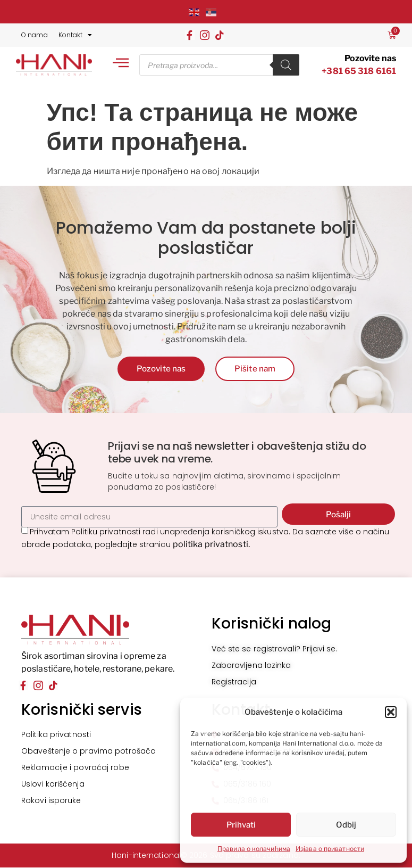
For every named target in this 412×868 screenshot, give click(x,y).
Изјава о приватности (330, 849)
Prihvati (241, 825)
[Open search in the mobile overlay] (219, 65)
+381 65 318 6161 (359, 71)
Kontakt (75, 35)
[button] (391, 712)
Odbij (346, 825)
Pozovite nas (370, 58)
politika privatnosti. (211, 545)
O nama (35, 35)
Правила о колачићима (254, 849)
